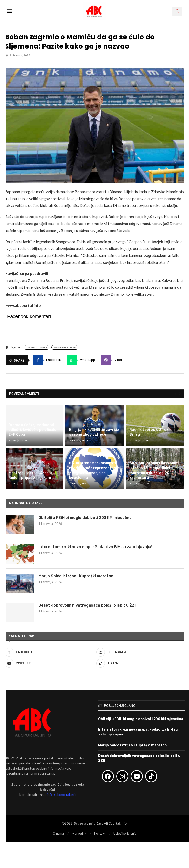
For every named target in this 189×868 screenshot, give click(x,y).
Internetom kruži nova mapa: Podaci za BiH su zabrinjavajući (96, 547)
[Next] (180, 394)
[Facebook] (49, 652)
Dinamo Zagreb (36, 347)
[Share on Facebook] (49, 360)
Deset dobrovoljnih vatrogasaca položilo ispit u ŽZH (88, 605)
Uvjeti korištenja (125, 833)
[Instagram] (140, 652)
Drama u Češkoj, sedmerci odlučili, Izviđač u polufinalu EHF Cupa (32, 430)
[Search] (177, 11)
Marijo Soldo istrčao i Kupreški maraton (76, 576)
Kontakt (100, 833)
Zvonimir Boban (65, 347)
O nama (58, 833)
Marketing (79, 833)
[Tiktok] (140, 663)
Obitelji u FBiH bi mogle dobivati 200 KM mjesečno (85, 518)
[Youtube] (49, 663)
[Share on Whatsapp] (83, 360)
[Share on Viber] (114, 360)
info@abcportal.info (62, 794)
